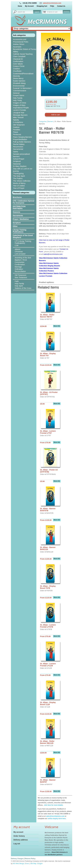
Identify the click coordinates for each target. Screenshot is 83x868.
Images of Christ (20, 103)
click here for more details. (53, 805)
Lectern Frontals (20, 110)
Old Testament (19, 125)
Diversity (17, 76)
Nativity (16, 120)
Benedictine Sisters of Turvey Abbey (25, 50)
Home (20, 6)
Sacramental (18, 149)
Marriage (18, 267)
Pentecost (17, 134)
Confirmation (18, 61)
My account (18, 832)
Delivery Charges (17, 859)
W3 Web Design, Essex (21, 864)
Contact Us (61, 6)
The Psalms (18, 178)
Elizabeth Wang (19, 83)
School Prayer (19, 159)
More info (57, 326)
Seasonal (17, 164)
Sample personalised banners (21, 155)
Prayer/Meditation (20, 139)
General (16, 93)
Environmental (19, 86)
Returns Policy (30, 859)
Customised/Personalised (23, 74)
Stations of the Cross (23, 288)
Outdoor (16, 127)
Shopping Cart (42, 6)
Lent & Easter (20, 254)
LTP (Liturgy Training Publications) (23, 242)
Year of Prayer (19, 188)
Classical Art (18, 59)
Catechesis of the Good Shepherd (23, 236)
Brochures (17, 197)
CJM (17, 245)
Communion (20, 262)
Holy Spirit (19, 286)
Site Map (33, 864)
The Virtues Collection (22, 181)
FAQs (52, 6)
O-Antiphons (18, 122)
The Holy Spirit (19, 176)
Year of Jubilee (19, 186)
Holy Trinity (18, 100)
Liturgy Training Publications (20, 231)
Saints (16, 152)
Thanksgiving (18, 173)
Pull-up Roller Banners (22, 142)
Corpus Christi (19, 66)
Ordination (19, 269)
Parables (17, 130)
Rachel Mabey (19, 144)
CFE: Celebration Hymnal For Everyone (24, 202)
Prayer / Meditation (21, 219)
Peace (16, 132)
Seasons (17, 212)
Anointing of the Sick (23, 258)
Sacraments (18, 216)
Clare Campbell (19, 56)
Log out (17, 844)
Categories (43, 122)
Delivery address (21, 840)
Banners (50, 122)
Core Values (18, 64)
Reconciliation (20, 271)
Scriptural (17, 161)
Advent (18, 249)
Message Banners (20, 115)
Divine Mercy (18, 78)
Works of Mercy (19, 183)
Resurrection (18, 147)
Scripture (17, 223)
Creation (17, 69)
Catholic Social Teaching (23, 54)
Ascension (17, 47)
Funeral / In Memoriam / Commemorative (23, 89)
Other (15, 226)
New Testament (21, 277)
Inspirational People (21, 108)
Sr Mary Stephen (20, 166)
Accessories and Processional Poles (21, 41)
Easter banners (19, 81)
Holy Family (18, 98)
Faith (17, 281)
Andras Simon (19, 44)
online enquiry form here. (57, 819)
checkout (66, 12)
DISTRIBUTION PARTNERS (19, 207)
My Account (29, 6)
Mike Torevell (18, 117)
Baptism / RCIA (21, 260)
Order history (19, 836)
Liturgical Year (19, 113)
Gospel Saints (19, 95)
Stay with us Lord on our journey (23, 170)
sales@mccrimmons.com (52, 3)
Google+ (40, 864)
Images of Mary (19, 105)
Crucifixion (17, 71)
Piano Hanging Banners (23, 137)
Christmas (19, 252)
